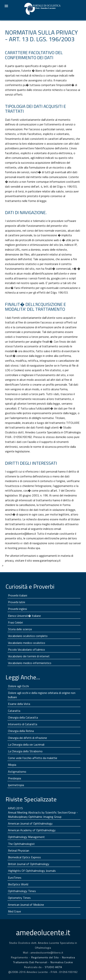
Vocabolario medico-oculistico (27, 643)
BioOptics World (18, 884)
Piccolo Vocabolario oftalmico (26, 649)
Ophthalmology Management (26, 837)
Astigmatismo (17, 772)
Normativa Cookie (62, 962)
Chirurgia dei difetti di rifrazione (27, 738)
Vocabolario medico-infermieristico (30, 663)
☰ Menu (6, 6)
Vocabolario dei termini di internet (29, 656)
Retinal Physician (19, 850)
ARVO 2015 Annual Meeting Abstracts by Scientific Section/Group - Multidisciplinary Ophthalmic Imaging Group (43, 812)
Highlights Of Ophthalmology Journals (32, 871)
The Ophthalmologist (21, 844)
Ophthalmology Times (22, 891)
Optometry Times (19, 898)
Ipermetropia (16, 785)
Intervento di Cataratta (23, 724)
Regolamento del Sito (45, 957)
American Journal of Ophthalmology (30, 823)
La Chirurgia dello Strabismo (25, 751)
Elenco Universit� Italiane (24, 616)
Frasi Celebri (15, 622)
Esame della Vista (19, 704)
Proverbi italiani (18, 595)
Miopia (12, 765)
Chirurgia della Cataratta (23, 717)
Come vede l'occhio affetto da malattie (33, 758)
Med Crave (14, 911)
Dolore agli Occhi (18, 686)
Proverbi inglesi (17, 609)
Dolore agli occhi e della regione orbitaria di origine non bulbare (42, 695)
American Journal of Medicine (26, 905)
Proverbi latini (17, 602)
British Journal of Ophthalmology (29, 864)
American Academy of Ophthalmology (32, 830)
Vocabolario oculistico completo (28, 636)
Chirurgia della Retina (21, 731)
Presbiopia (14, 778)
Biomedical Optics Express (24, 857)
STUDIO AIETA (53, 967)
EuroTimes (15, 878)
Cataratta (14, 711)
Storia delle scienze (20, 629)
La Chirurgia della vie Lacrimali (26, 744)
